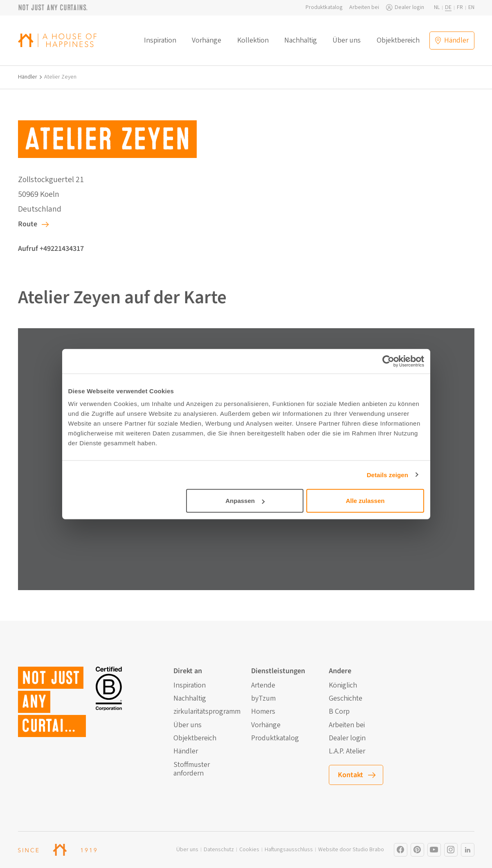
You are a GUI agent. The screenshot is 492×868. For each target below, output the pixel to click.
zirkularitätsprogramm (207, 712)
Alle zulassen (365, 501)
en (471, 8)
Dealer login (409, 8)
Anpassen (245, 501)
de (448, 8)
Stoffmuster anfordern (192, 769)
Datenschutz (219, 850)
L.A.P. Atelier (347, 751)
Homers (263, 712)
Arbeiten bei (364, 8)
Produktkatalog (324, 8)
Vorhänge (207, 41)
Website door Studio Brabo (351, 850)
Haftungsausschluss (289, 850)
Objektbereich (398, 41)
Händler (28, 77)
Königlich (343, 685)
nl (437, 8)
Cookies (249, 850)
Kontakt (350, 775)
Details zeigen (388, 475)
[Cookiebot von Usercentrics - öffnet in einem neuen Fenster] (388, 361)
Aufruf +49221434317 (51, 249)
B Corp (339, 712)
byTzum (263, 699)
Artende (263, 685)
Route (28, 224)
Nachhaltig (301, 41)
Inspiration (160, 41)
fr (460, 8)
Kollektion (253, 41)
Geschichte (346, 699)
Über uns (347, 41)
